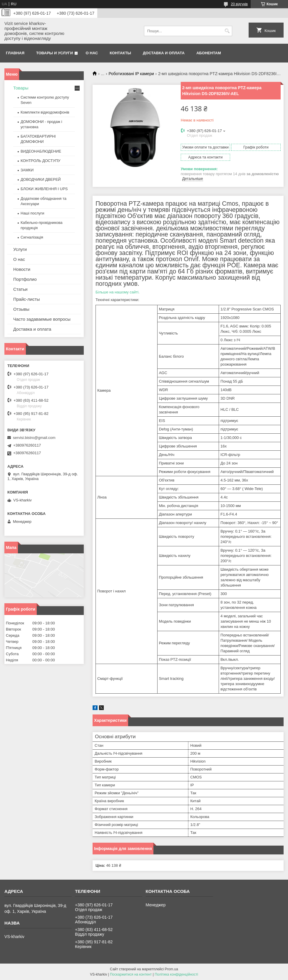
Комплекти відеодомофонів (45, 112)
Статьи (20, 289)
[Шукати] (227, 31)
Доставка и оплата (164, 53)
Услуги (20, 249)
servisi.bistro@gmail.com (34, 438)
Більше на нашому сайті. (118, 292)
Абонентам (209, 53)
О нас (92, 53)
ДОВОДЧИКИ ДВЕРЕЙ (41, 179)
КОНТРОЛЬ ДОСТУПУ (41, 161)
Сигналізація (32, 237)
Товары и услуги (55, 53)
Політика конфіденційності (176, 974)
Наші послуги (32, 213)
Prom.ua (171, 969)
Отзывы (21, 309)
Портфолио (25, 279)
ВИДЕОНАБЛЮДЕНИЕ (41, 151)
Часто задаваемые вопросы (42, 319)
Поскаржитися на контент (131, 974)
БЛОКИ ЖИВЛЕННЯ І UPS (44, 189)
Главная (15, 53)
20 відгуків (239, 4)
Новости (22, 269)
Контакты (120, 53)
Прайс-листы (27, 299)
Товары (21, 88)
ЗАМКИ (27, 170)
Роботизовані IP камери (131, 74)
